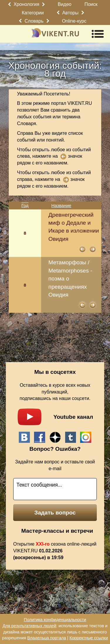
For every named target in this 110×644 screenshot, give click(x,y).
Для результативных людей (29, 626)
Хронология (26, 4)
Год (25, 205)
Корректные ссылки (89, 638)
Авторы (70, 13)
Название (61, 205)
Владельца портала (47, 638)
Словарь (34, 21)
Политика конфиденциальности (55, 620)
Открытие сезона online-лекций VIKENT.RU (55, 551)
